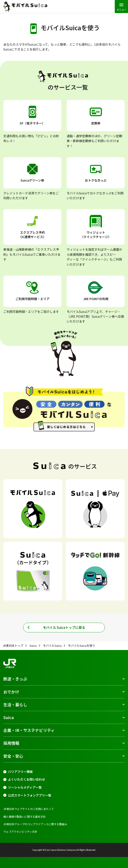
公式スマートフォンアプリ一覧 (30, 795)
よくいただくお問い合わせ (26, 779)
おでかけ (11, 692)
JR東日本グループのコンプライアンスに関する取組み (35, 824)
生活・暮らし (15, 705)
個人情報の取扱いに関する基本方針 (24, 816)
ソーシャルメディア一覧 (25, 787)
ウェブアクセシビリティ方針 (20, 831)
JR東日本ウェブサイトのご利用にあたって (29, 809)
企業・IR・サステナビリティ (29, 730)
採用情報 (11, 743)
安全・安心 (13, 756)
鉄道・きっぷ (15, 679)
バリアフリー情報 (20, 772)
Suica (9, 717)
